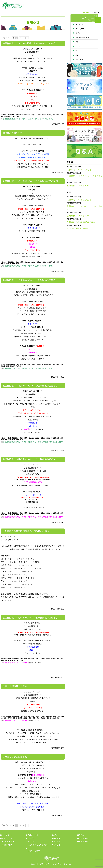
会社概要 (57, 838)
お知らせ (57, 845)
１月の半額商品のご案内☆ (77, 229)
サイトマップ (84, 842)
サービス (31, 838)
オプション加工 (34, 851)
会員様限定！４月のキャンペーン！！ (82, 186)
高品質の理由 (7, 845)
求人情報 (57, 842)
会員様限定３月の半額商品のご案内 (81, 222)
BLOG (81, 835)
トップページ (7, 835)
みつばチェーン (48, 864)
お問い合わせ (84, 838)
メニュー (31, 842)
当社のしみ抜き (8, 842)
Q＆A (55, 835)
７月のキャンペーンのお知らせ (79, 170)
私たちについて (8, 838)
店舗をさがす (33, 835)
